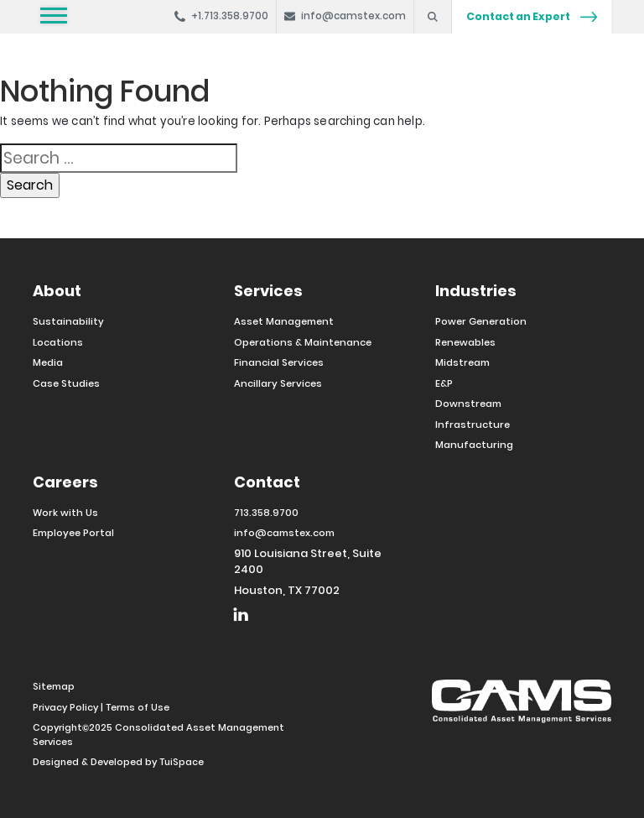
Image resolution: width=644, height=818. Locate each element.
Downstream (468, 404)
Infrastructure (473, 425)
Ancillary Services (278, 383)
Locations (58, 342)
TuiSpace (182, 762)
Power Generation (481, 321)
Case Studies (66, 383)
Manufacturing (474, 445)
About (57, 291)
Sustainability (68, 321)
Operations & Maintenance (303, 342)
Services (268, 291)
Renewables (465, 342)
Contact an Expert (532, 16)
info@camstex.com (284, 533)
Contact (267, 482)
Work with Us (65, 513)
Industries (476, 291)
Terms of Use (138, 707)
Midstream (462, 362)
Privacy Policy (65, 707)
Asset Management (284, 321)
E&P (444, 383)
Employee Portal (73, 533)
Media (48, 362)
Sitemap (54, 686)
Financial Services (279, 362)
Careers (65, 482)
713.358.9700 (266, 513)
